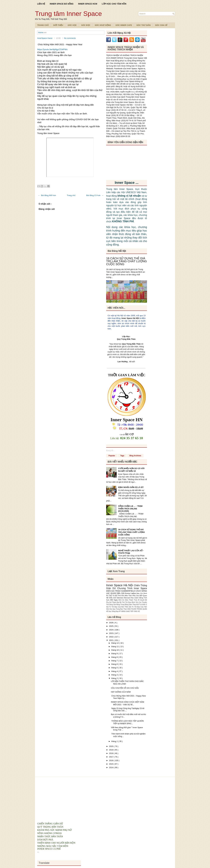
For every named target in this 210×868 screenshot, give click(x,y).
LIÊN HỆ (41, 4)
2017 (111, 757)
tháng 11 (115, 647)
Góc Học (72, 25)
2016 (111, 760)
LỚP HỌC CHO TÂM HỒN (114, 4)
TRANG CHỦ (43, 25)
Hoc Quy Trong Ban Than (118, 609)
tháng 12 (115, 643)
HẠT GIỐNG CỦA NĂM (121, 692)
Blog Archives (135, 456)
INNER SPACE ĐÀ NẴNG (62, 4)
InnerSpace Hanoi (45, 38)
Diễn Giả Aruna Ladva (127, 593)
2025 (111, 626)
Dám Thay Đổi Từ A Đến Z (138, 605)
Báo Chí (140, 593)
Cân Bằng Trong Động (121, 605)
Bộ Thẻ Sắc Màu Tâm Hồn (126, 595)
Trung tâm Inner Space (68, 14)
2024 (111, 630)
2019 (111, 750)
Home (41, 32)
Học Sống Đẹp (114, 611)
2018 (111, 753)
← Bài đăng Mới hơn (47, 195)
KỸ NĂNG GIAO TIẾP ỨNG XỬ (129, 611)
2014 (111, 767)
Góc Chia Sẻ (161, 25)
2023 (111, 633)
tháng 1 (115, 741)
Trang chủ (71, 195)
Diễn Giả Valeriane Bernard (120, 598)
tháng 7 (115, 661)
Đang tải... (110, 450)
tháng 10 (115, 650)
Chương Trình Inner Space (132, 588)
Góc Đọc (86, 25)
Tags (122, 456)
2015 (111, 764)
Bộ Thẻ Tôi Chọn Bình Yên (129, 602)
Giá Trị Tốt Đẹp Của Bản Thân (117, 607)
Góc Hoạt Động (103, 25)
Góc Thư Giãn (144, 25)
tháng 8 (115, 657)
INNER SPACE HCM (88, 4)
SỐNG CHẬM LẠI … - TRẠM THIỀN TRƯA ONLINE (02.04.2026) (130, 509)
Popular (112, 456)
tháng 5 (115, 668)
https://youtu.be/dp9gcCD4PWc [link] (52, 49)
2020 (111, 746)
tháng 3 (115, 675)
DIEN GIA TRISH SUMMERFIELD (121, 591)
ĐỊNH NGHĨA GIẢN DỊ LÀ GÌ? (131, 487)
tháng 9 (115, 654)
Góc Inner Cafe (124, 25)
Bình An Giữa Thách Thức (128, 600)
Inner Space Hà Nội (130, 318)
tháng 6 (115, 664)
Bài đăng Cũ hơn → (95, 195)
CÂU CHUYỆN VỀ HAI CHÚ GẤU (125, 688)
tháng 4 (115, 671)
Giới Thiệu (58, 25)
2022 (111, 637)
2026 (111, 623)
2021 (111, 640)
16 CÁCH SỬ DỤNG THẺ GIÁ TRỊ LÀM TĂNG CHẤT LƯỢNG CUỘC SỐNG (127, 261)
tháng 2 (115, 678)
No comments (70, 38)
